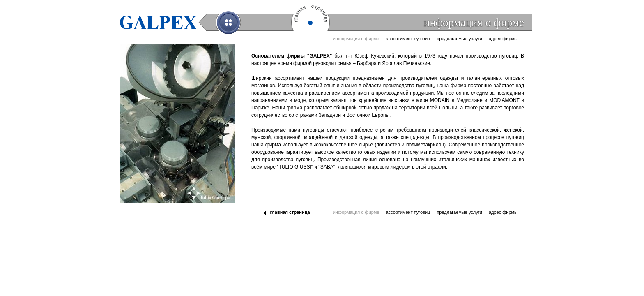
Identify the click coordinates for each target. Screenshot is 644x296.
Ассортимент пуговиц (408, 39)
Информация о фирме (356, 39)
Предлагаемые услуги (459, 39)
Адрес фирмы (503, 39)
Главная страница (290, 212)
